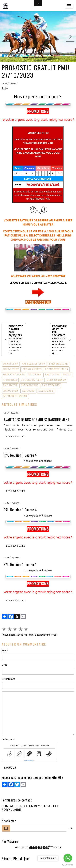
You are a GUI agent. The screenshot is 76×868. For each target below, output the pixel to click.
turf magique (58, 364)
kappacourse (30, 386)
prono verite (32, 369)
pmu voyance (51, 386)
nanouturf (11, 391)
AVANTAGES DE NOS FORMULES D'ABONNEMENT (37, 420)
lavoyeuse (52, 375)
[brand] (6, 6)
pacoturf (28, 391)
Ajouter (10, 768)
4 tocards (10, 380)
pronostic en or (57, 369)
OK (70, 828)
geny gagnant (56, 380)
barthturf (11, 364)
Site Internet (8, 679)
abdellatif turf (33, 364)
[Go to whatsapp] (68, 858)
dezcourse (46, 391)
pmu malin (10, 386)
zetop (67, 375)
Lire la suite (15, 437)
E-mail (5, 665)
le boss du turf (32, 380)
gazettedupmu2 (14, 375)
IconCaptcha (29, 761)
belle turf (11, 369)
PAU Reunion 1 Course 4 (20, 455)
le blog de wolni (15, 396)
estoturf (35, 375)
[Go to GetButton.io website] (68, 865)
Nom (4, 651)
